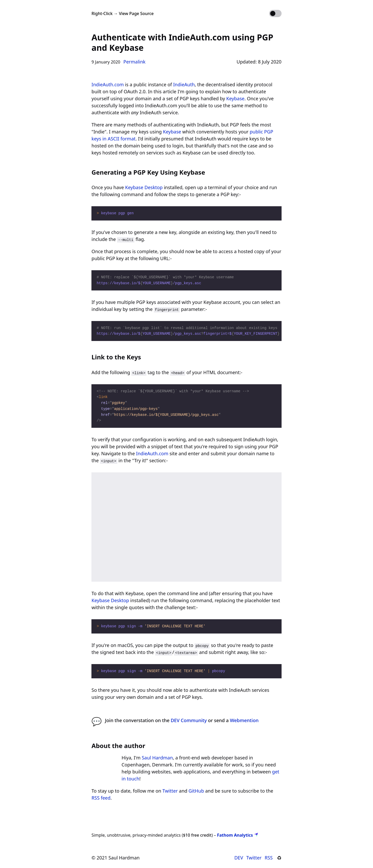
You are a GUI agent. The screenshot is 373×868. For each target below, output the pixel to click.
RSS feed (101, 798)
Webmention (244, 720)
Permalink (134, 62)
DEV (239, 858)
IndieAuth (184, 84)
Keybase (235, 98)
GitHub (196, 791)
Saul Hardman (157, 758)
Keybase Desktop (144, 187)
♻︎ (280, 858)
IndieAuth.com (108, 84)
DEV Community (189, 720)
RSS (269, 858)
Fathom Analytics (238, 835)
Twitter (170, 791)
